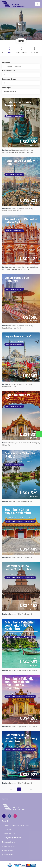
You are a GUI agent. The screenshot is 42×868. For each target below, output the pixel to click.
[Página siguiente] (27, 789)
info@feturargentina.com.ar (13, 838)
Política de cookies (8, 851)
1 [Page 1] (19, 789)
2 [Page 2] (23, 789)
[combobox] (21, 83)
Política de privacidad (9, 846)
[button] (21, 92)
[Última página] (31, 789)
